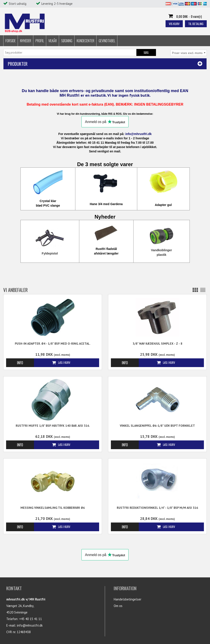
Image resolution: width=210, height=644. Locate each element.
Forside (11, 41)
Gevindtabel (107, 41)
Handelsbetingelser (128, 599)
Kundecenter (86, 41)
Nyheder (26, 41)
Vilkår (53, 41)
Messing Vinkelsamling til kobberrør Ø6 (53, 508)
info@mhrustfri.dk (30, 625)
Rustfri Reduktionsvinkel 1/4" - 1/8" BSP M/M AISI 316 (157, 508)
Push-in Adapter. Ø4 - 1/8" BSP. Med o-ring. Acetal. (53, 344)
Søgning (67, 41)
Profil (40, 41)
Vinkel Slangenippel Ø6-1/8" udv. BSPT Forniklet (157, 426)
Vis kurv (174, 24)
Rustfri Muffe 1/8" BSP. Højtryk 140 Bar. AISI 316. (53, 426)
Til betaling (196, 24)
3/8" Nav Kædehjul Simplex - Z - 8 (157, 344)
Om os (118, 606)
